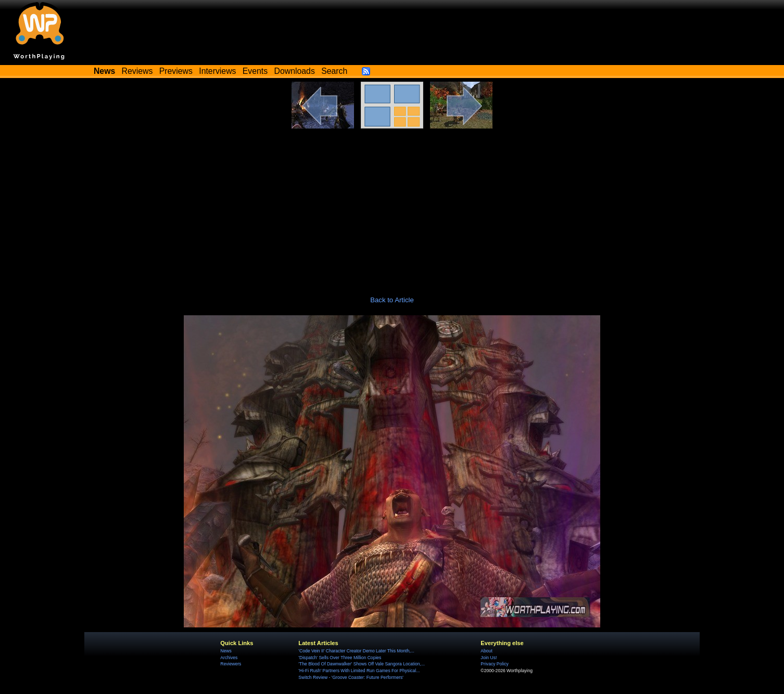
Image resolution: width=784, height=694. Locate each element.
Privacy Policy (494, 664)
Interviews (217, 71)
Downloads (295, 71)
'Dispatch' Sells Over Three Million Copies (340, 658)
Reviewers (231, 664)
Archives (229, 658)
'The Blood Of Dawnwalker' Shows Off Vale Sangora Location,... (362, 664)
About (486, 651)
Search (334, 71)
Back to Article (392, 300)
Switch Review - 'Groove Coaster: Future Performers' (351, 677)
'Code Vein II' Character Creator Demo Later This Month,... (356, 651)
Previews (176, 71)
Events (255, 71)
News (226, 651)
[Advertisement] (392, 207)
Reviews (137, 71)
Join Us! (489, 658)
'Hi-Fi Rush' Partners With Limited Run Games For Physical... (359, 671)
